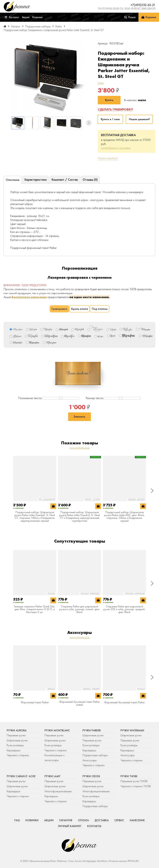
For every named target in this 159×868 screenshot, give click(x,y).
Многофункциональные (58, 791)
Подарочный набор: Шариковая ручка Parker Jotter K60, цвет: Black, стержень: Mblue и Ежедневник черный (124, 517)
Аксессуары (89, 760)
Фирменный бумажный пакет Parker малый (79, 703)
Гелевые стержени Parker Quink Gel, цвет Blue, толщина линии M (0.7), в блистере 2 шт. (35, 610)
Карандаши (14, 750)
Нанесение (137, 820)
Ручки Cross (91, 776)
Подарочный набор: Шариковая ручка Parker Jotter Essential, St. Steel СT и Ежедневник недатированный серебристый (79, 517)
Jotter (101, 83)
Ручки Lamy (52, 776)
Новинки (32, 820)
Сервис (119, 820)
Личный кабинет (70, 826)
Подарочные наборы (95, 755)
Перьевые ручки (16, 735)
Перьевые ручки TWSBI (134, 781)
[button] (89, 123)
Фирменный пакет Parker (35, 703)
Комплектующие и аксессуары (55, 758)
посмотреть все (79, 448)
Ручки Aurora (17, 730)
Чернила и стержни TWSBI (136, 786)
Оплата (83, 820)
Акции (49, 820)
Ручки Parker (92, 730)
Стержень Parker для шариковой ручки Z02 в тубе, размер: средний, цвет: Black (124, 610)
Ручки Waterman (132, 730)
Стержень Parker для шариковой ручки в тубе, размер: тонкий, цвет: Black (80, 610)
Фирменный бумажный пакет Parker (124, 703)
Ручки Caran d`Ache (21, 776)
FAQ (17, 820)
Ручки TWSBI (129, 776)
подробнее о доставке (116, 148)
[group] (48, 77)
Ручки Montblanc (57, 730)
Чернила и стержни (18, 755)
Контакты (94, 826)
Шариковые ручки (17, 740)
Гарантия (66, 820)
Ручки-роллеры (15, 745)
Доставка (102, 820)
